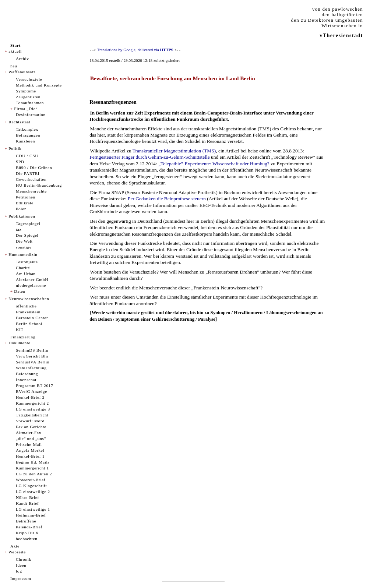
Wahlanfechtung (31, 368)
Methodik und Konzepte (39, 85)
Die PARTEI (28, 173)
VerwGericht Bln (32, 356)
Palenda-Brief (29, 527)
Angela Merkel (30, 450)
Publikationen (22, 216)
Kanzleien (25, 141)
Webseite (17, 552)
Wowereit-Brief (31, 480)
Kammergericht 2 (32, 403)
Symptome (26, 91)
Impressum (21, 578)
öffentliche (26, 306)
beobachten (27, 539)
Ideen (21, 565)
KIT (20, 330)
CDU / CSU (27, 156)
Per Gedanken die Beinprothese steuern (167, 199)
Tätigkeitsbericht (32, 415)
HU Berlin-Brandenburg (39, 185)
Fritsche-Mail (29, 444)
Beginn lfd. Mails (33, 462)
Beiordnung (27, 374)
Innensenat (26, 380)
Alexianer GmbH (32, 279)
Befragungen (28, 135)
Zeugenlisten (28, 97)
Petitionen (26, 197)
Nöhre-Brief (27, 497)
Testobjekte (27, 262)
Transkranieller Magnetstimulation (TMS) (174, 151)
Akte (15, 546)
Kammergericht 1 (32, 468)
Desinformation (31, 115)
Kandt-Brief (27, 503)
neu (14, 66)
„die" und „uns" (31, 439)
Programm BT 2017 (35, 385)
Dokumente (19, 343)
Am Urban (26, 274)
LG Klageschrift (31, 486)
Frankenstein (28, 312)
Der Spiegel (27, 235)
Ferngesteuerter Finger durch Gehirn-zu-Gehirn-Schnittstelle (150, 157)
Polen (21, 209)
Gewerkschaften (31, 179)
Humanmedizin (23, 254)
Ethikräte (25, 203)
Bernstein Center (32, 318)
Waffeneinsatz (22, 72)
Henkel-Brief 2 (30, 397)
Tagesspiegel (28, 223)
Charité (23, 268)
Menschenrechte (31, 191)
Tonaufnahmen (30, 103)
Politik (15, 148)
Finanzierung (23, 337)
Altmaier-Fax (29, 433)
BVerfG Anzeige (31, 391)
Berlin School (29, 324)
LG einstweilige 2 (33, 492)
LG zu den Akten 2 (34, 474)
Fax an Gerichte (31, 427)
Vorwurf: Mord (30, 421)
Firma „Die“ (26, 109)
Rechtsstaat (19, 122)
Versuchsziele (29, 79)
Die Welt (24, 241)
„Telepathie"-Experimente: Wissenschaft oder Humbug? (214, 164)
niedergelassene (31, 285)
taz (19, 229)
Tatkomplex (27, 129)
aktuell (15, 51)
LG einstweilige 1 (33, 509)
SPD (20, 162)
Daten (20, 291)
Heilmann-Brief (31, 515)
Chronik (24, 559)
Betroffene (26, 521)
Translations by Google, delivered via (135, 50)
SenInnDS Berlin (32, 350)
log (19, 571)
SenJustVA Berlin (33, 362)
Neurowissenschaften (29, 299)
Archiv (22, 59)
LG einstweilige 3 (33, 409)
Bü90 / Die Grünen (34, 168)
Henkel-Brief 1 (30, 456)
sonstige (24, 247)
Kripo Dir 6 (27, 533)
